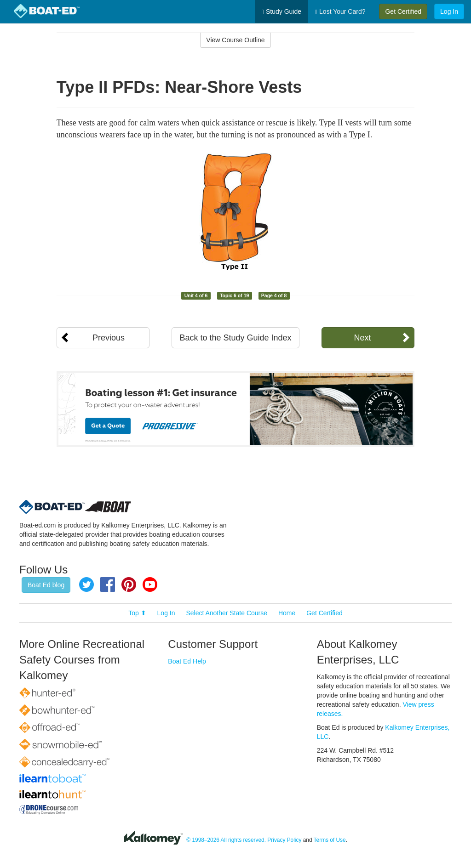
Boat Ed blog (46, 585)
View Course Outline (235, 40)
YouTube (150, 584)
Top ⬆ (137, 613)
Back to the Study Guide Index (235, 338)
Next (362, 338)
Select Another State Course (227, 613)
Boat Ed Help (187, 661)
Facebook (108, 584)
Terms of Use (330, 840)
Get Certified (403, 11)
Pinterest (129, 584)
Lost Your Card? (340, 12)
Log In (449, 11)
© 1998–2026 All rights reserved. (226, 840)
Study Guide (281, 12)
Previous (109, 338)
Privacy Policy (284, 840)
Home (287, 613)
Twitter (86, 584)
